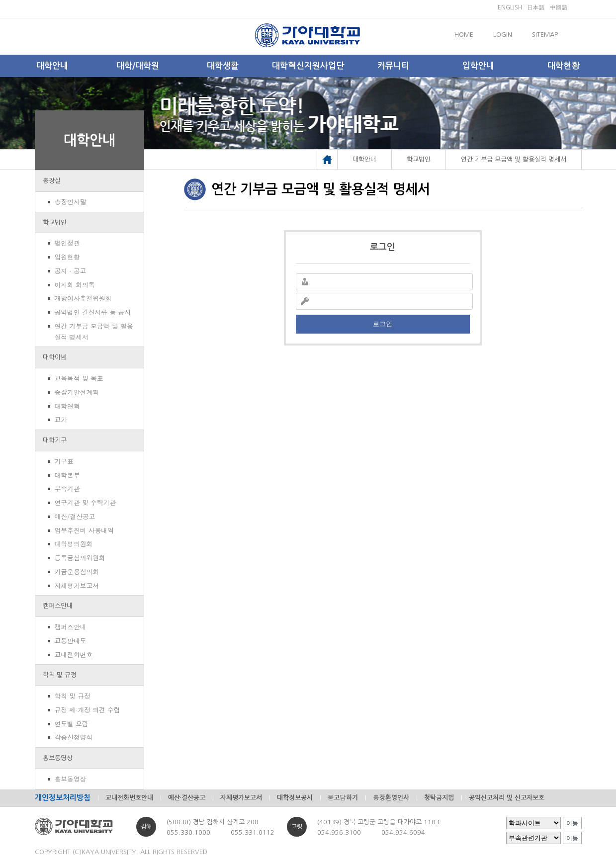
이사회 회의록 (75, 285)
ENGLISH (510, 7)
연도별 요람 (72, 724)
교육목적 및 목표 (79, 378)
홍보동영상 (58, 758)
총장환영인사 (391, 798)
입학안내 (478, 66)
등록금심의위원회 (80, 558)
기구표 (64, 461)
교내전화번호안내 (129, 798)
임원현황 (67, 257)
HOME (464, 35)
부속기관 (67, 488)
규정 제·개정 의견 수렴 (88, 710)
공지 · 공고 (71, 271)
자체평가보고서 (77, 585)
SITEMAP (545, 35)
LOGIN (503, 35)
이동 (572, 823)
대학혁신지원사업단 (308, 66)
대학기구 (55, 440)
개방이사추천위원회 (83, 298)
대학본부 (67, 475)
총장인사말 (71, 202)
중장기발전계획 (77, 392)
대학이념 (55, 357)
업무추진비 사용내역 (84, 530)
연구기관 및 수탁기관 (86, 502)
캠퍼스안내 (58, 606)
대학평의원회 (74, 544)
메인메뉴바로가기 (0, 0)
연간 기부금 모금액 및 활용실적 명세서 (94, 331)
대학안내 (52, 66)
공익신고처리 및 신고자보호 (507, 798)
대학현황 (564, 66)
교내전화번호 (74, 654)
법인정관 (67, 243)
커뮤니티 (393, 66)
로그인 (383, 324)
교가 (61, 419)
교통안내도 (71, 641)
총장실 (52, 181)
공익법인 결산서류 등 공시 (93, 312)
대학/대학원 (138, 66)
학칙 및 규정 (60, 675)
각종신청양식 (74, 737)
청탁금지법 (439, 798)
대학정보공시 (295, 798)
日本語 (536, 7)
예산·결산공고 (187, 798)
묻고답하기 (343, 798)
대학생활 (223, 66)
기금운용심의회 (77, 571)
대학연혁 (67, 406)
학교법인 (55, 222)
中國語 (559, 7)
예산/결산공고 (75, 516)
